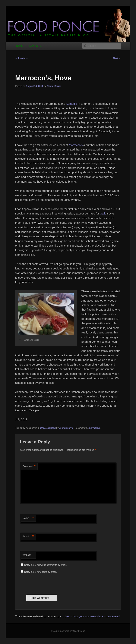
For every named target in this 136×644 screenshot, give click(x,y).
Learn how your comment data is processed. (93, 616)
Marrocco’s (76, 145)
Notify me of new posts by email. (41, 572)
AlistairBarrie (54, 86)
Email (28, 537)
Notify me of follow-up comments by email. (45, 565)
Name (28, 518)
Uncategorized (48, 428)
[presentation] (49, 584)
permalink (95, 428)
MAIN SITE (35, 46)
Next (117, 58)
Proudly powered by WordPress (68, 631)
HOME (20, 46)
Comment (29, 466)
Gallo (103, 213)
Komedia (72, 104)
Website (27, 555)
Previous (21, 58)
